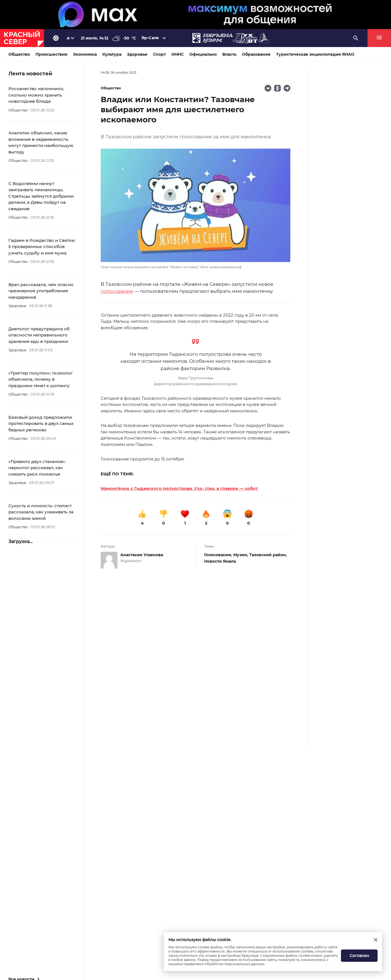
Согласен (359, 956)
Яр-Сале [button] (150, 38)
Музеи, (241, 555)
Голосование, (219, 555)
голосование (117, 291)
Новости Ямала (220, 561)
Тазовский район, (268, 555)
